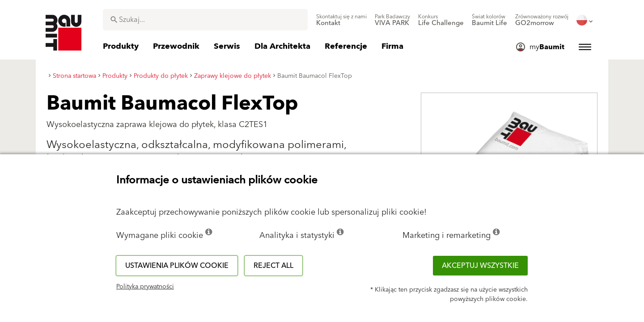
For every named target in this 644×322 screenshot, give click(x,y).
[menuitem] (341, 20)
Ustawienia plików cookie (177, 266)
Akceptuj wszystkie (480, 266)
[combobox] (205, 20)
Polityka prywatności (145, 287)
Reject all (273, 266)
